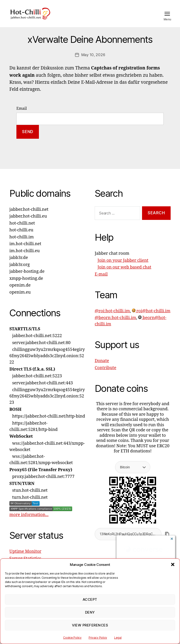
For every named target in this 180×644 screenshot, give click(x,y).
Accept (90, 599)
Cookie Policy (72, 638)
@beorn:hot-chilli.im (115, 325)
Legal (118, 638)
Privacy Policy (98, 638)
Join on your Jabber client (123, 267)
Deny (90, 612)
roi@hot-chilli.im (151, 318)
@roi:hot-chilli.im (112, 318)
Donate (102, 368)
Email (22, 115)
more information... (29, 522)
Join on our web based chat (124, 274)
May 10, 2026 (93, 62)
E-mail (101, 281)
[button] (173, 564)
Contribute (105, 375)
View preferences (90, 625)
